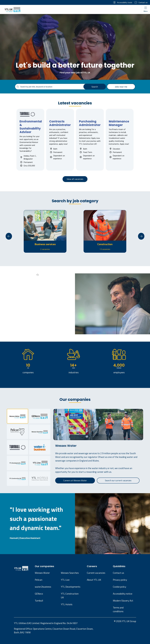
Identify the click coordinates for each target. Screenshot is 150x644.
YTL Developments (71, 587)
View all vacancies (75, 179)
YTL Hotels (67, 604)
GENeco (39, 594)
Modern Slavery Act (123, 601)
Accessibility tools (123, 2)
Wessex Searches (70, 573)
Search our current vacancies (118, 480)
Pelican (39, 580)
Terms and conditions (118, 609)
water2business (43, 587)
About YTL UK (94, 580)
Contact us (141, 2)
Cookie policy (120, 587)
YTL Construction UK (70, 596)
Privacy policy (120, 580)
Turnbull (39, 601)
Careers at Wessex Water (75, 480)
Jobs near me (121, 87)
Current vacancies (96, 573)
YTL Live (65, 580)
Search (95, 87)
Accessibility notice (123, 594)
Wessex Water (42, 573)
